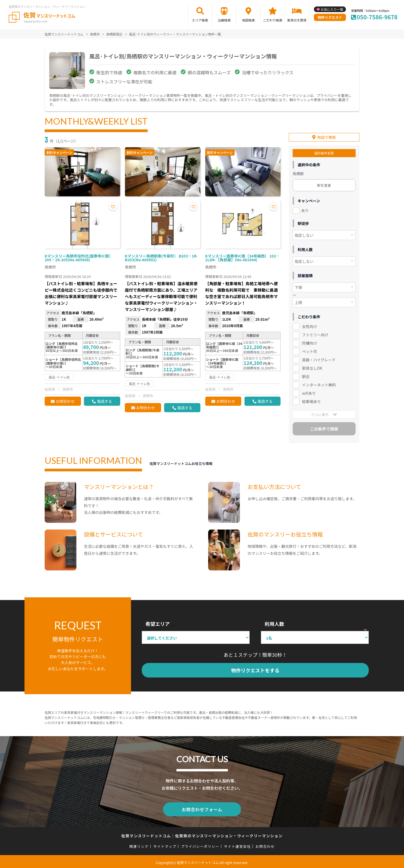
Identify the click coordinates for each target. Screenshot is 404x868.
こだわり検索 (273, 20)
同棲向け (310, 342)
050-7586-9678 (377, 17)
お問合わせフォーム (202, 808)
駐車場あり (311, 401)
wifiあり (309, 392)
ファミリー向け (315, 334)
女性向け (310, 326)
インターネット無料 (319, 384)
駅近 (306, 376)
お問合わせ (65, 401)
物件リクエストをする (255, 669)
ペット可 (310, 351)
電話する (104, 401)
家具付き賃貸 (297, 20)
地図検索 (249, 20)
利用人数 (274, 623)
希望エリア (158, 623)
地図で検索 (327, 136)
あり (305, 210)
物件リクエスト (330, 17)
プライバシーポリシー (200, 844)
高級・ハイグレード (319, 359)
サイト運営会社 (237, 844)
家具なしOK (312, 367)
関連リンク (139, 844)
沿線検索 (224, 20)
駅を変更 (324, 184)
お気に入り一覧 (332, 9)
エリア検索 (200, 20)
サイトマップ (165, 844)
